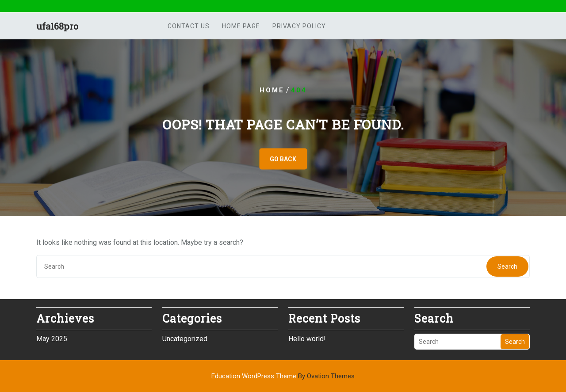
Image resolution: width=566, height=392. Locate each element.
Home (272, 90)
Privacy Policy (299, 27)
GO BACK (283, 159)
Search (507, 266)
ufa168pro (57, 27)
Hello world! (307, 337)
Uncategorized (185, 337)
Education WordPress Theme (283, 376)
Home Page (241, 27)
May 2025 (52, 337)
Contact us (189, 27)
